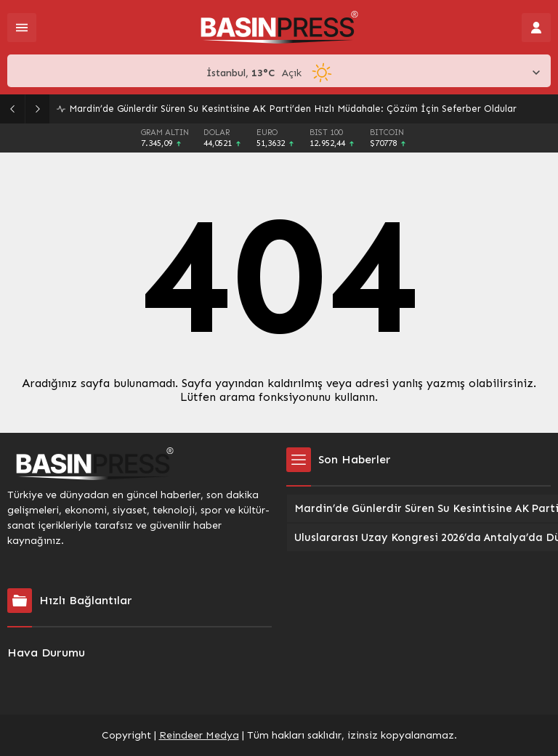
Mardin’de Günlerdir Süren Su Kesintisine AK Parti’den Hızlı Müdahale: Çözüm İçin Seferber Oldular (293, 109)
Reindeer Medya (199, 735)
